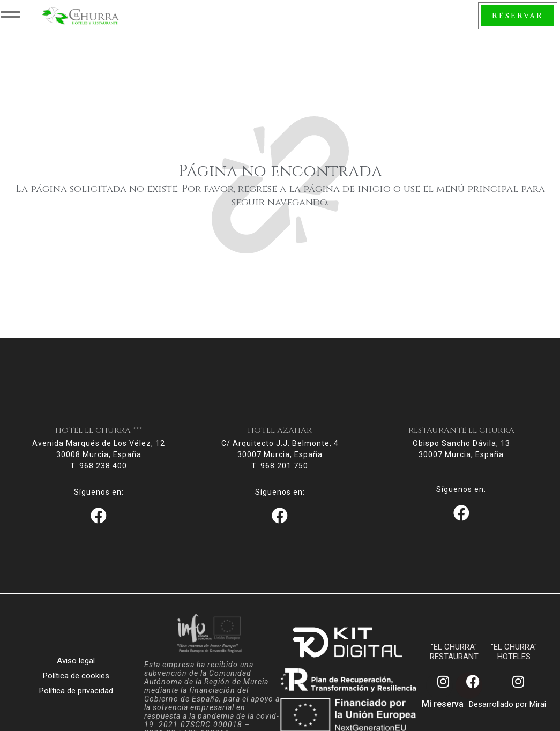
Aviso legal (76, 672)
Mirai (538, 715)
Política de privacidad (76, 702)
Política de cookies (76, 687)
